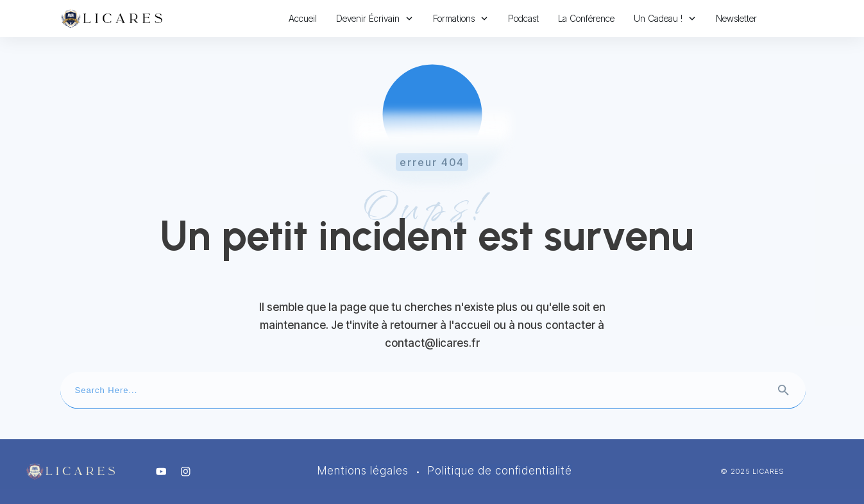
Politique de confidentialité (500, 471)
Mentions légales (363, 471)
